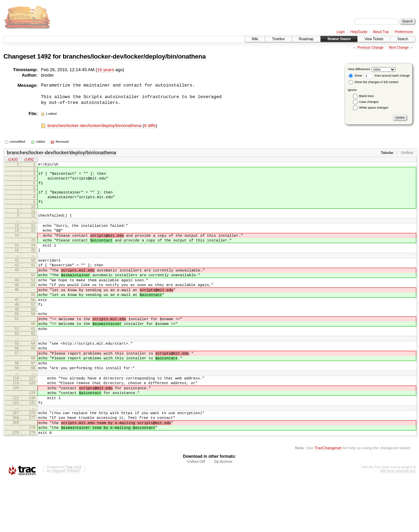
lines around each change (387, 76)
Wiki (255, 39)
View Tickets (374, 39)
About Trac (381, 32)
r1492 (29, 160)
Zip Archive (223, 514)
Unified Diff (196, 514)
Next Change (399, 48)
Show (355, 76)
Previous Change (370, 48)
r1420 (13, 160)
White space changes (374, 108)
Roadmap (306, 39)
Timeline (278, 39)
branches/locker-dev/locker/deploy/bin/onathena (134, 56)
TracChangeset (328, 500)
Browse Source (339, 39)
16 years (106, 70)
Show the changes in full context (374, 82)
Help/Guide (359, 32)
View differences (359, 69)
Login (341, 32)
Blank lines (367, 96)
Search (403, 39)
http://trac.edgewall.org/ (398, 523)
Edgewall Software (66, 523)
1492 (44, 56)
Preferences (404, 32)
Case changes (369, 102)
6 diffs (150, 126)
